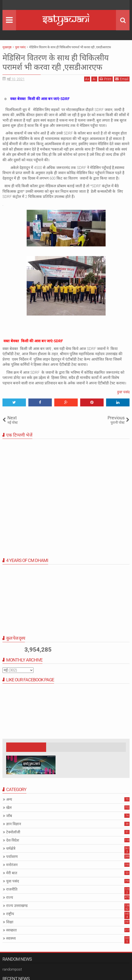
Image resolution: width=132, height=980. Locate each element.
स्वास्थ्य (11, 938)
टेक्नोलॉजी (13, 832)
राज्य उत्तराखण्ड (17, 906)
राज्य (10, 898)
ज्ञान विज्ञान (14, 824)
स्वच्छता (11, 930)
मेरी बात (12, 873)
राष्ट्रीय (10, 914)
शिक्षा (10, 922)
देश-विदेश (13, 840)
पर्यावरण (12, 857)
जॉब (9, 816)
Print (106, 79)
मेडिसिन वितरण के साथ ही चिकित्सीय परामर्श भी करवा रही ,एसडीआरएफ (56, 62)
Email (122, 79)
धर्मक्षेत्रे (11, 848)
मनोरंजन (12, 865)
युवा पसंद (123, 392)
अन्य (9, 799)
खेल (9, 808)
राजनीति (12, 889)
